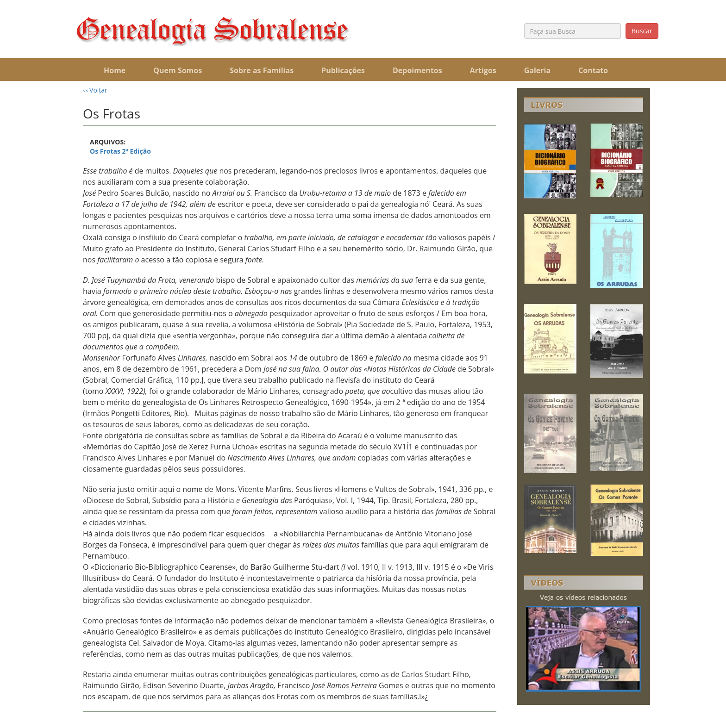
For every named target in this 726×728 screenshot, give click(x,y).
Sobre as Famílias (262, 70)
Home (115, 70)
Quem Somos (178, 70)
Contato (593, 70)
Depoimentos (417, 70)
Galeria (537, 70)
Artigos (483, 70)
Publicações (343, 70)
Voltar (95, 90)
